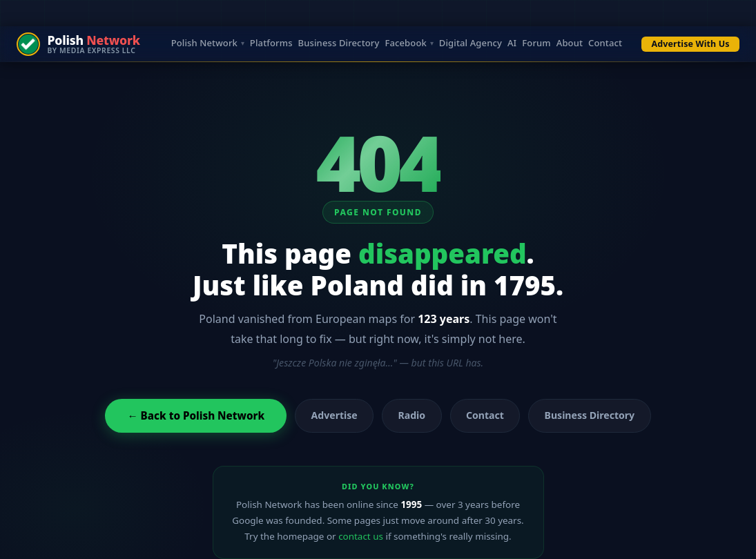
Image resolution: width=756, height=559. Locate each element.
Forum (536, 44)
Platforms (271, 44)
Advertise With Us (691, 44)
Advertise (335, 415)
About (570, 44)
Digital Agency (471, 44)
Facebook (405, 44)
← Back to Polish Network (196, 415)
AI (512, 44)
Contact (605, 44)
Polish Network (204, 44)
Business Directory (339, 44)
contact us (361, 536)
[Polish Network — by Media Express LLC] (78, 44)
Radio (412, 415)
